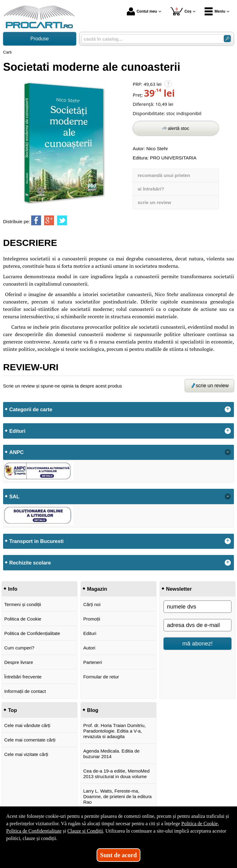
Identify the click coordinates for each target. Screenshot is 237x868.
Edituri (90, 633)
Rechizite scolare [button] (30, 563)
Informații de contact (25, 691)
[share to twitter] (62, 220)
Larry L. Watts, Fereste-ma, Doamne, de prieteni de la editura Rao (118, 796)
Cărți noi (92, 604)
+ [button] (228, 409)
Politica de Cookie (23, 619)
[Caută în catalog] (227, 39)
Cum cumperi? (19, 648)
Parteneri (93, 662)
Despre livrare (19, 662)
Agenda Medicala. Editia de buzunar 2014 (112, 754)
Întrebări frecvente (23, 677)
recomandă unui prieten (164, 175)
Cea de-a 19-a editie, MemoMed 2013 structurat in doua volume (116, 774)
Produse (40, 39)
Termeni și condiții (23, 604)
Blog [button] (93, 710)
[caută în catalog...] (150, 39)
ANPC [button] (17, 452)
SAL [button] (14, 496)
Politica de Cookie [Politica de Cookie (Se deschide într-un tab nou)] (199, 824)
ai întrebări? (151, 189)
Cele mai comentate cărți (30, 740)
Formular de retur (101, 677)
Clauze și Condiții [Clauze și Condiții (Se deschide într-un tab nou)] (85, 831)
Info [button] (13, 589)
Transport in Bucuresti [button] (36, 541)
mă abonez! (197, 643)
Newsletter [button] (179, 589)
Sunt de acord (119, 855)
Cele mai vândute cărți (27, 725)
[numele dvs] (197, 607)
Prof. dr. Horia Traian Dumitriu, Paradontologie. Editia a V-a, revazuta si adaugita (115, 731)
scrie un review (154, 202)
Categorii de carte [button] (31, 409)
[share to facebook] (36, 220)
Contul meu (142, 11)
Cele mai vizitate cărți (26, 754)
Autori (89, 648)
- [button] (228, 452)
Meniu (215, 11)
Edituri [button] (17, 431)
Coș (181, 11)
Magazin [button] (97, 589)
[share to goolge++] (49, 220)
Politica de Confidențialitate (32, 633)
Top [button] (12, 710)
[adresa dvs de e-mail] (197, 625)
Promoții (92, 619)
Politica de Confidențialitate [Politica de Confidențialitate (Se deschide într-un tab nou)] (34, 831)
